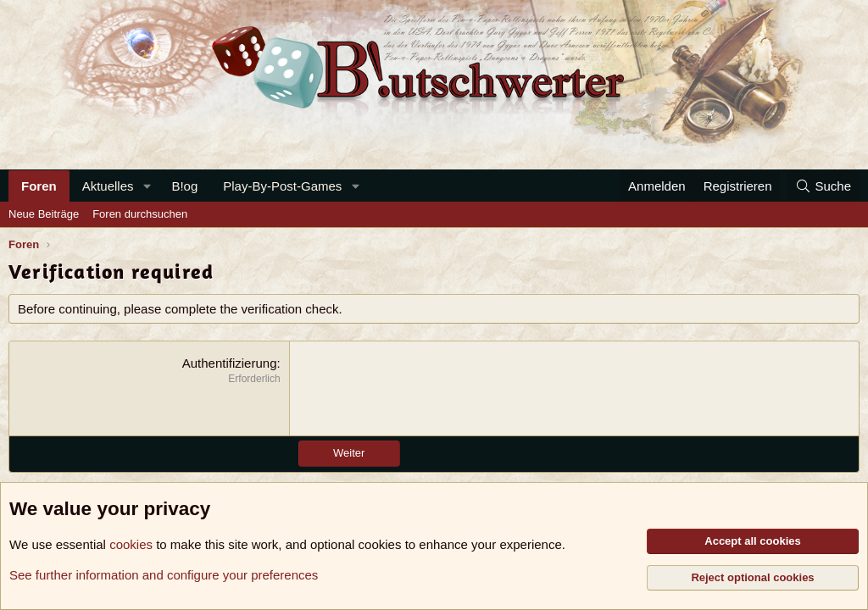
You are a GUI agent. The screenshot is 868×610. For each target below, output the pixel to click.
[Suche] (823, 186)
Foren (39, 186)
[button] (147, 186)
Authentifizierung (230, 363)
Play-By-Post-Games (282, 186)
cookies (131, 544)
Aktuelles (108, 186)
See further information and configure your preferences (164, 575)
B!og (184, 186)
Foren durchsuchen (140, 214)
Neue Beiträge (44, 214)
